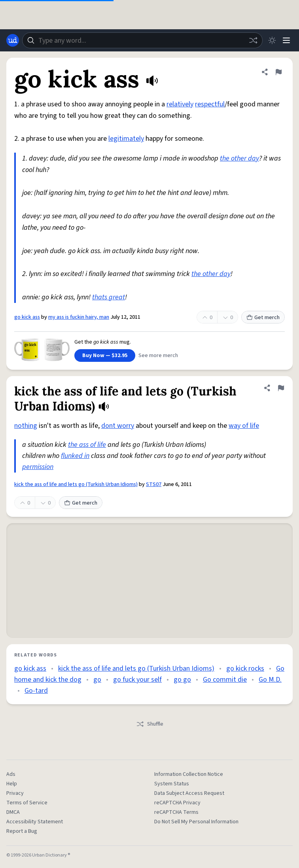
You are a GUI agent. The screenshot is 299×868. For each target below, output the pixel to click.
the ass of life (87, 445)
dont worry (118, 426)
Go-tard (36, 691)
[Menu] (286, 40)
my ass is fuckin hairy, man (79, 317)
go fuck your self (137, 680)
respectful (210, 104)
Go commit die (225, 680)
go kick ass (27, 317)
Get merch (263, 318)
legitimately (126, 139)
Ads (11, 774)
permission (38, 467)
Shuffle (150, 724)
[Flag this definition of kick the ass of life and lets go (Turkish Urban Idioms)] (281, 388)
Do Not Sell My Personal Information (196, 822)
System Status (172, 784)
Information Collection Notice (189, 774)
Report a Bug (22, 831)
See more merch (158, 356)
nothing (26, 426)
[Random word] (253, 40)
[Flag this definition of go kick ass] (278, 72)
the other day (239, 158)
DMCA (13, 812)
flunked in (75, 456)
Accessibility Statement (35, 822)
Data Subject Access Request (189, 793)
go (97, 680)
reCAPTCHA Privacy (177, 803)
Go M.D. (270, 680)
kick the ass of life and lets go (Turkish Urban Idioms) (76, 484)
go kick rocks (245, 668)
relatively (180, 104)
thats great (109, 297)
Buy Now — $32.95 (105, 356)
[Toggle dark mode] (272, 40)
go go (182, 680)
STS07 (154, 484)
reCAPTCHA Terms (176, 812)
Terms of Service (27, 803)
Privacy (15, 793)
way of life (244, 426)
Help (12, 784)
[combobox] (142, 40)
